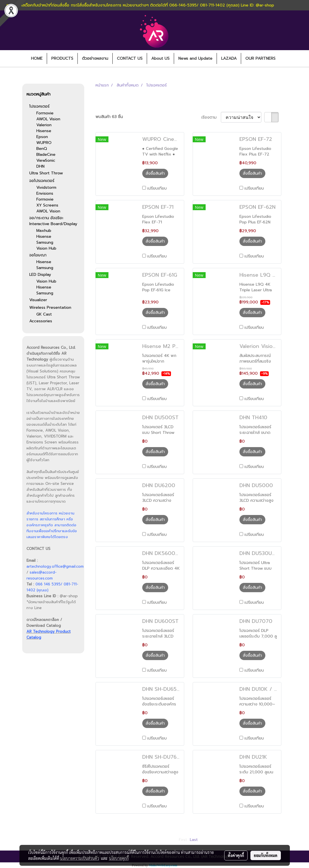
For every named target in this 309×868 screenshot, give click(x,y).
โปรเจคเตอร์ (39, 106)
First (183, 840)
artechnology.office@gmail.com (55, 566)
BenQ (42, 149)
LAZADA (229, 58)
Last (194, 840)
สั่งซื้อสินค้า (155, 173)
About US (160, 58)
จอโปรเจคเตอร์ (42, 181)
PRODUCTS (62, 58)
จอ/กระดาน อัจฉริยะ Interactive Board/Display (53, 221)
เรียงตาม (211, 117)
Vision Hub (46, 248)
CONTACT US (130, 58)
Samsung (45, 242)
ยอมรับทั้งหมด (266, 855)
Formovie (45, 113)
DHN (40, 166)
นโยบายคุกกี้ (119, 858)
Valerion (44, 125)
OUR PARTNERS (260, 58)
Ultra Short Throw (46, 173)
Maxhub (44, 231)
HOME (37, 58)
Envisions (45, 193)
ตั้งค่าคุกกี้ (236, 855)
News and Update (195, 58)
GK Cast (44, 314)
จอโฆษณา (38, 255)
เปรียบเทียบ (157, 188)
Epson (42, 137)
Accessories (41, 321)
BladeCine (46, 155)
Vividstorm (46, 187)
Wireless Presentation (50, 308)
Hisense (44, 131)
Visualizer (38, 300)
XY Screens (47, 205)
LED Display (40, 275)
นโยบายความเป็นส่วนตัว (80, 858)
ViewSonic (46, 160)
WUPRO (44, 143)
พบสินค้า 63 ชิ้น (109, 117)
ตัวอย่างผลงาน (95, 58)
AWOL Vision (48, 119)
